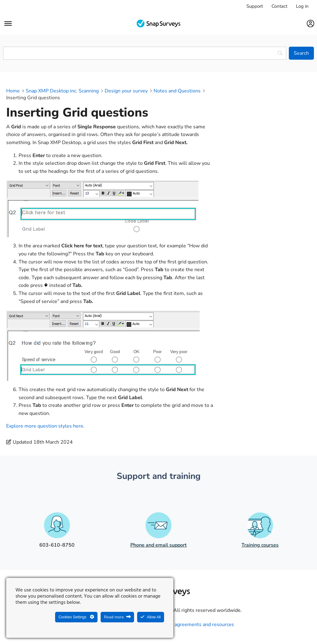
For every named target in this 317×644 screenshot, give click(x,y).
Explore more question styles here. (45, 426)
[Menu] (8, 23)
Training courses (260, 545)
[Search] (301, 53)
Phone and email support (158, 545)
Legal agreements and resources (198, 625)
